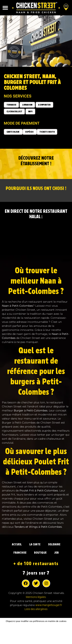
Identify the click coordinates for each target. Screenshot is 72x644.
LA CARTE (35, 544)
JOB (56, 553)
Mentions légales (36, 597)
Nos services (18, 96)
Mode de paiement (22, 123)
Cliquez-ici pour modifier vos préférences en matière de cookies (36, 621)
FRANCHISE (20, 553)
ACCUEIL (17, 544)
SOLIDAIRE (54, 544)
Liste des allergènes (36, 609)
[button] (5, 8)
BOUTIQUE (40, 553)
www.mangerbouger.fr (49, 605)
